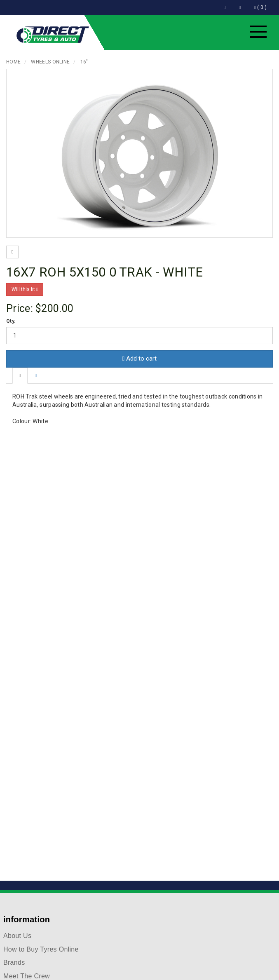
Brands (14, 962)
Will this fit (25, 289)
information (27, 919)
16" (84, 62)
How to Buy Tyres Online (41, 949)
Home (13, 62)
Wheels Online (50, 62)
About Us (17, 936)
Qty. (11, 321)
